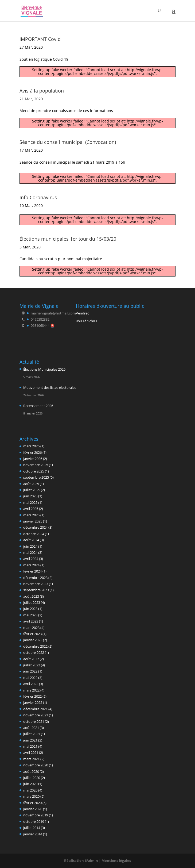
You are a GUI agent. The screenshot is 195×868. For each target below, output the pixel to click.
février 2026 (32, 452)
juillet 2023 (32, 602)
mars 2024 (31, 565)
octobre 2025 (34, 471)
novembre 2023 (36, 584)
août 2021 (31, 728)
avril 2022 (31, 684)
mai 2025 (30, 502)
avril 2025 (31, 509)
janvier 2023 (33, 640)
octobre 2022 (34, 652)
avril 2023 (31, 621)
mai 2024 (30, 552)
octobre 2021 (34, 721)
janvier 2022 (33, 702)
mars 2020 (31, 796)
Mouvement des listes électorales (50, 387)
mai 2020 (30, 790)
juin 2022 (30, 671)
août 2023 (31, 596)
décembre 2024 (35, 527)
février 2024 (32, 571)
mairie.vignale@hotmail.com (53, 313)
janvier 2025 (33, 521)
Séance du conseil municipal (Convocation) (68, 142)
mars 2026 (31, 446)
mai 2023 (30, 615)
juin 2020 (30, 784)
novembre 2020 (36, 765)
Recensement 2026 (38, 406)
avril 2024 (31, 559)
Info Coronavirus (38, 197)
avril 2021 (31, 752)
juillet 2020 (32, 778)
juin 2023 (30, 609)
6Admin (91, 861)
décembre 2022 (35, 646)
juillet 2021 (32, 734)
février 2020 (32, 803)
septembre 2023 (36, 590)
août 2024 (31, 540)
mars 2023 (31, 628)
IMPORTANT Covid (40, 39)
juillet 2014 (32, 828)
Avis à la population (42, 91)
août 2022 (31, 659)
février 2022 (32, 696)
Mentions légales (116, 861)
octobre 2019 (34, 821)
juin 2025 (30, 496)
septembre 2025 (36, 477)
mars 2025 (31, 515)
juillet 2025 (32, 490)
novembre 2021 (36, 715)
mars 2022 (31, 690)
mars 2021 (31, 759)
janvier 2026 (33, 459)
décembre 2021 (35, 709)
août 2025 (31, 484)
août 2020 (31, 771)
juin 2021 (30, 740)
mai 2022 (30, 678)
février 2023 (32, 634)
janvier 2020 (33, 809)
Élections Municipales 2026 (44, 369)
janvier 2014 (33, 834)
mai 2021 (30, 746)
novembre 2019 (36, 815)
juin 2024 (30, 546)
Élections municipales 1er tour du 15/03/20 (68, 239)
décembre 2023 (35, 578)
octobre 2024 (34, 534)
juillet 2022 (32, 665)
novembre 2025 (36, 465)
